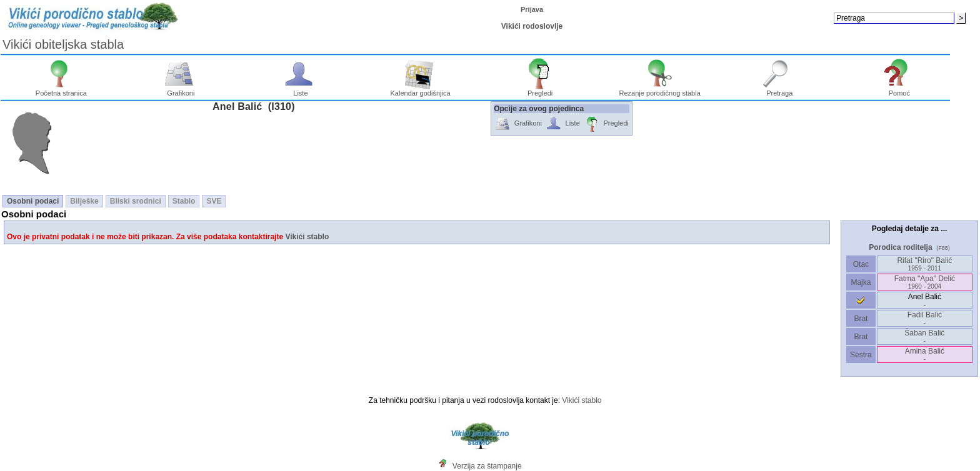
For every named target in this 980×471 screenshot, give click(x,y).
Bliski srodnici (136, 201)
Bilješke (84, 201)
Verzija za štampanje (487, 466)
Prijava (532, 9)
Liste (301, 90)
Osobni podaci (33, 201)
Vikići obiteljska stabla (63, 44)
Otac (861, 264)
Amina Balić (925, 354)
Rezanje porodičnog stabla (660, 90)
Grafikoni (181, 90)
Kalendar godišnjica (421, 90)
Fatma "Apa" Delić (925, 282)
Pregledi (540, 90)
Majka (861, 282)
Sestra (861, 355)
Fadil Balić (925, 318)
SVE (214, 201)
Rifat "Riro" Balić (924, 264)
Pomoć (900, 90)
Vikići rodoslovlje (532, 26)
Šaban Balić (924, 336)
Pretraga (780, 90)
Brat (861, 319)
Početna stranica (61, 90)
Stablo (184, 201)
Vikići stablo (307, 237)
